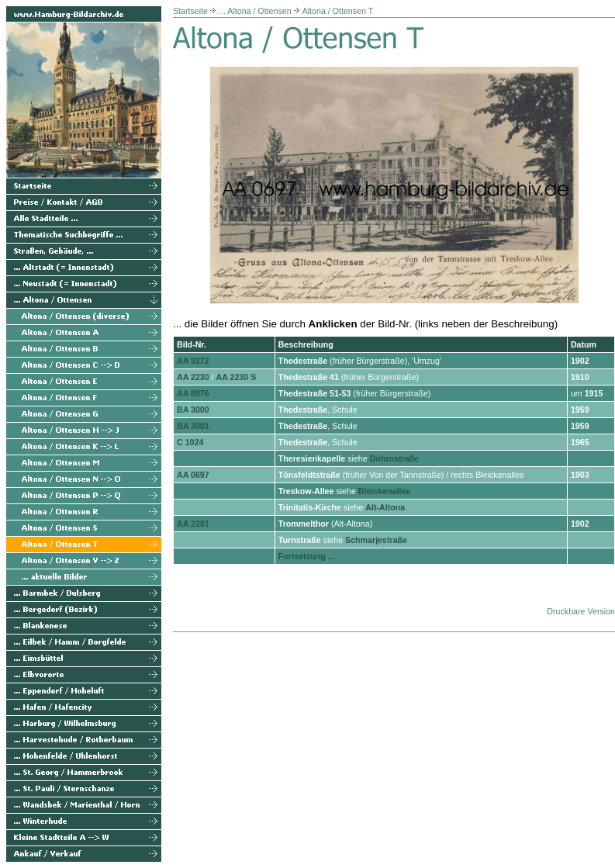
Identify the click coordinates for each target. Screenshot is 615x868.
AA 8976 (193, 393)
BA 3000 (193, 410)
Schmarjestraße (376, 540)
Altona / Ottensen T (338, 11)
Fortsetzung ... (307, 556)
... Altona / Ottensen (255, 11)
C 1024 (190, 442)
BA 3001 (193, 426)
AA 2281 (193, 524)
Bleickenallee (385, 491)
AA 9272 (193, 361)
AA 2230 (193, 377)
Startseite (190, 11)
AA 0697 (193, 475)
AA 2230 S (237, 377)
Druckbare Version (581, 611)
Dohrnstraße (394, 458)
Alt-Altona (385, 507)
